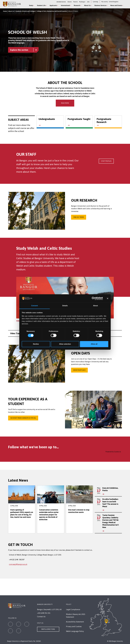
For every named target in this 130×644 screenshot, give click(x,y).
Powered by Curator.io (113, 452)
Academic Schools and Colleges (25, 11)
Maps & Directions (48, 629)
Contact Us (41, 617)
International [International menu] (65, 5)
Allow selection (65, 344)
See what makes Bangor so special (23, 418)
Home (5, 11)
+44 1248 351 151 (44, 613)
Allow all (94, 344)
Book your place (79, 370)
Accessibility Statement (75, 622)
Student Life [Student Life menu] (41, 5)
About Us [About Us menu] (87, 5)
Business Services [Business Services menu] (100, 5)
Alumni (70, 2)
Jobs (88, 2)
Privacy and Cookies (74, 626)
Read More (65, 103)
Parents (75, 2)
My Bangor (82, 2)
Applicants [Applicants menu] (53, 5)
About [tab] (95, 306)
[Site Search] (125, 6)
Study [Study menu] (31, 5)
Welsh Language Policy (75, 631)
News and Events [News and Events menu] (116, 5)
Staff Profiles (106, 161)
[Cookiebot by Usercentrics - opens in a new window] (94, 298)
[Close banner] (108, 298)
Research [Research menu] (77, 5)
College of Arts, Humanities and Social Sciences (52, 11)
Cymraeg (95, 2)
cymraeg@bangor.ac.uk (18, 564)
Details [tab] (65, 306)
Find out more (79, 217)
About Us (11, 11)
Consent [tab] (35, 306)
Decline (36, 344)
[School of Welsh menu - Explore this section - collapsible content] (23, 50)
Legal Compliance (73, 609)
